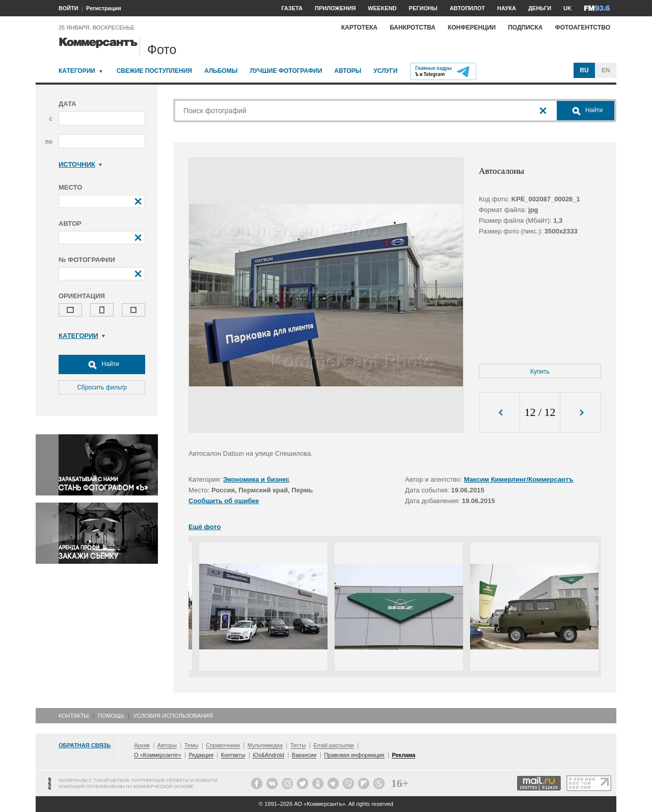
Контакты (74, 716)
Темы (192, 745)
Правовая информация (354, 755)
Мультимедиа (265, 745)
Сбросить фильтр (102, 387)
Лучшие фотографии (286, 71)
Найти (102, 364)
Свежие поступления (154, 71)
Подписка (525, 28)
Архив (142, 745)
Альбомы (221, 71)
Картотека (360, 28)
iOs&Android (268, 755)
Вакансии (304, 755)
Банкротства (413, 28)
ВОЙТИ (69, 8)
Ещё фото (205, 527)
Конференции (472, 28)
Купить (540, 372)
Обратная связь (85, 745)
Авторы (348, 71)
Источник (80, 164)
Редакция (201, 755)
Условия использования (173, 716)
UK (567, 8)
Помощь (111, 716)
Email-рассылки (334, 745)
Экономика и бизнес (256, 479)
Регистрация (104, 8)
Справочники (223, 745)
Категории (77, 71)
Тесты (298, 745)
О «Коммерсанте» (157, 755)
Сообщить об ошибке (224, 501)
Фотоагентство (582, 28)
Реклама (403, 755)
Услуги (385, 71)
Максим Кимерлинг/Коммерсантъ (519, 479)
